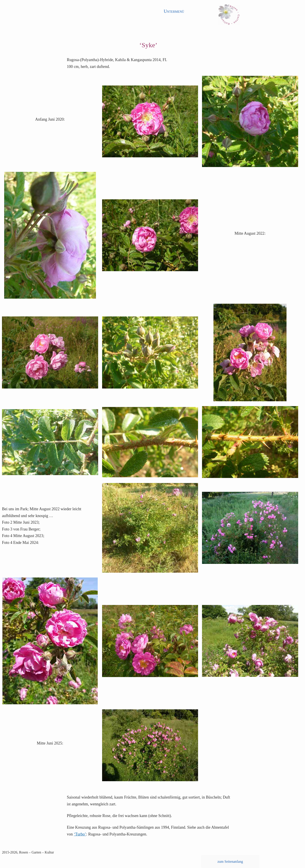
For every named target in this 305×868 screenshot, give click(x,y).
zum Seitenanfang (230, 862)
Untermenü (174, 11)
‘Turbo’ (80, 834)
